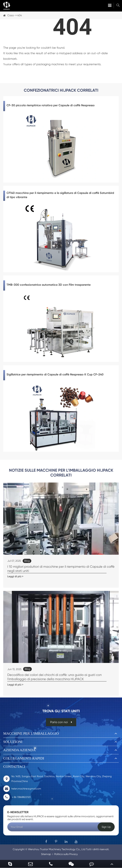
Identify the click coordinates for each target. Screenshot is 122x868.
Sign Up (106, 827)
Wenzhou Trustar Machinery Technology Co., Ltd (57, 849)
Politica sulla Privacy (66, 854)
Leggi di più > (15, 576)
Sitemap (46, 854)
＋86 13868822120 (17, 797)
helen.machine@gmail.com (22, 789)
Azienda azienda (19, 750)
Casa (11, 15)
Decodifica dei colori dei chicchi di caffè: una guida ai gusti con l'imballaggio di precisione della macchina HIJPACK (54, 677)
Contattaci (14, 767)
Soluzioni (13, 742)
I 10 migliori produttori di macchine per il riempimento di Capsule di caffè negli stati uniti (61, 569)
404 (20, 15)
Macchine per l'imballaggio (31, 733)
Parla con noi (61, 722)
